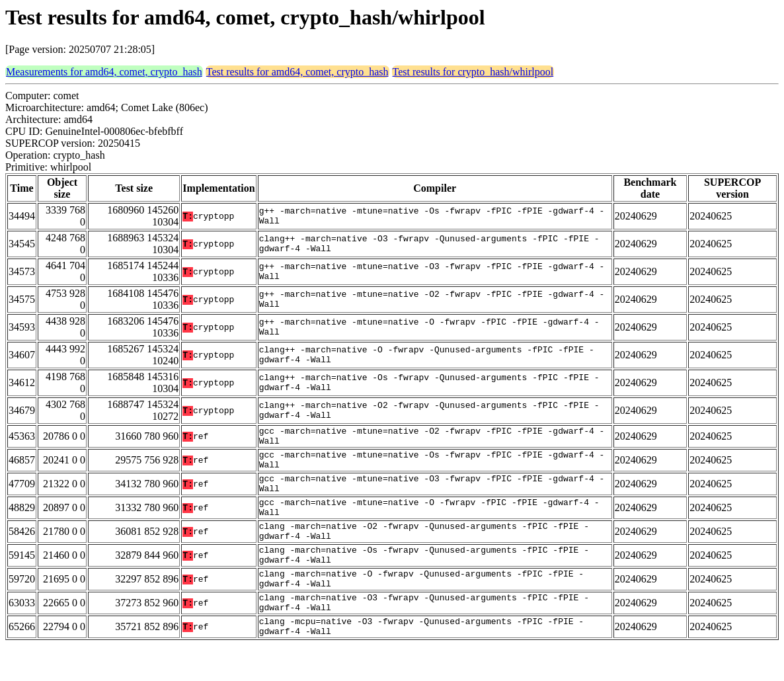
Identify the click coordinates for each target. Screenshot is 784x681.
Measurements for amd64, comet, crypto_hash (104, 72)
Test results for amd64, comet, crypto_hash (297, 72)
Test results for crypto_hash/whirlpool (473, 72)
